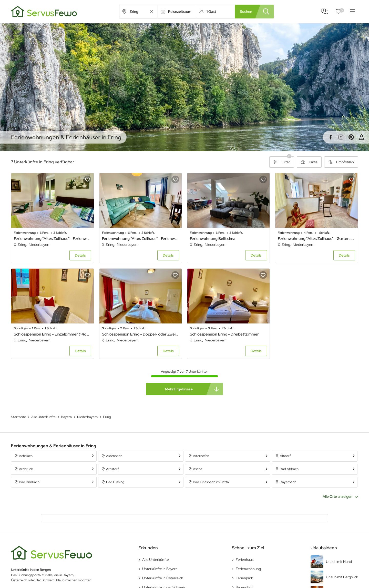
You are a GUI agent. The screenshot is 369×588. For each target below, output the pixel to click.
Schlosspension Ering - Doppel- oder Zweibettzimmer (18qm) (141, 334)
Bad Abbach (289, 469)
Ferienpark (244, 578)
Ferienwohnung (248, 569)
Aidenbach (114, 456)
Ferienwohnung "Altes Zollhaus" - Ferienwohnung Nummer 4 (52, 239)
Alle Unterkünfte (156, 560)
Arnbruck (26, 469)
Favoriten (342, 10)
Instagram (341, 137)
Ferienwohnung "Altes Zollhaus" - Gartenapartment (316, 239)
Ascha (198, 469)
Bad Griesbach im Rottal (211, 482)
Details (80, 255)
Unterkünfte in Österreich (163, 578)
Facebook (331, 137)
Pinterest (351, 137)
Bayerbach (288, 482)
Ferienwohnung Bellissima (213, 239)
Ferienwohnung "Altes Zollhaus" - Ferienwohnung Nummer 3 (141, 239)
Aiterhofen (201, 456)
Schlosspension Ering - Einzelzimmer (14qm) (52, 334)
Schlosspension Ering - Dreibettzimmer (224, 334)
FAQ (325, 12)
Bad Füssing (115, 482)
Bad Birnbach (29, 482)
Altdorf (285, 456)
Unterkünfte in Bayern (160, 569)
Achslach (26, 456)
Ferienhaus (245, 560)
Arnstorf (112, 469)
